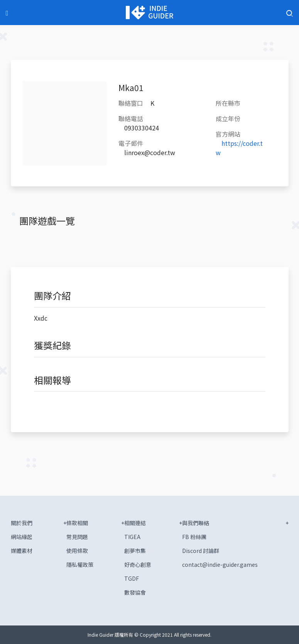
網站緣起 (22, 537)
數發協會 (135, 592)
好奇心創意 (138, 565)
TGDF (132, 578)
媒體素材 (22, 551)
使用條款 (77, 551)
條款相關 (77, 523)
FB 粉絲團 (194, 537)
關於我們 (22, 523)
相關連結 (135, 523)
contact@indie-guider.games (220, 565)
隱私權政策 (80, 565)
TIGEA (132, 537)
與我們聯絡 (196, 523)
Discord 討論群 (201, 551)
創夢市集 (135, 551)
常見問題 (77, 537)
